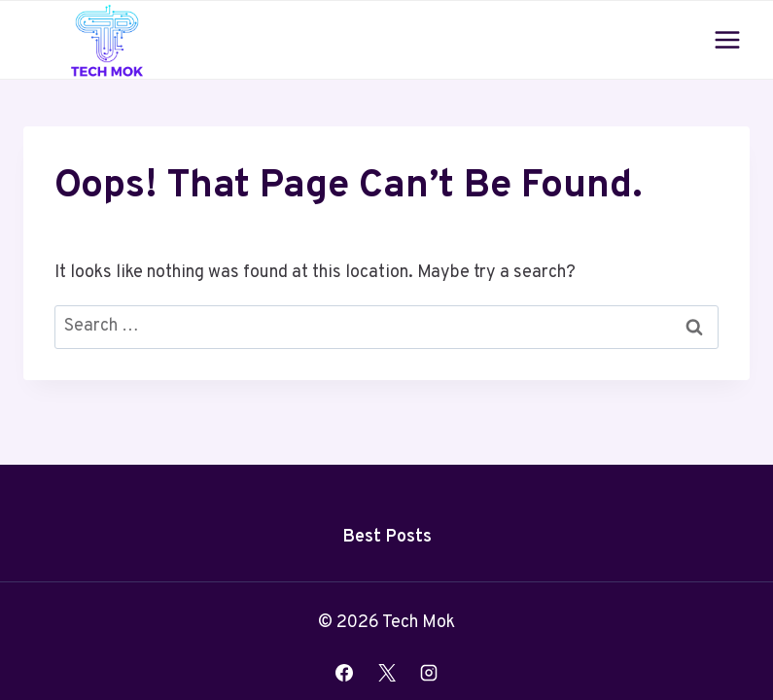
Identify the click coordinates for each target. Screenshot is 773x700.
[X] (387, 673)
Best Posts (387, 537)
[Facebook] (344, 673)
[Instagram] (429, 673)
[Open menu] (727, 39)
